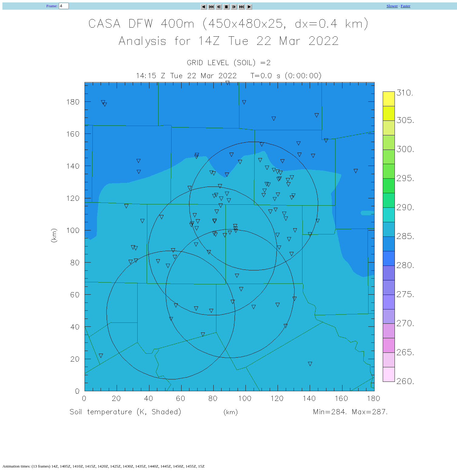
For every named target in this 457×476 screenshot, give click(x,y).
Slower (392, 6)
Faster (405, 6)
